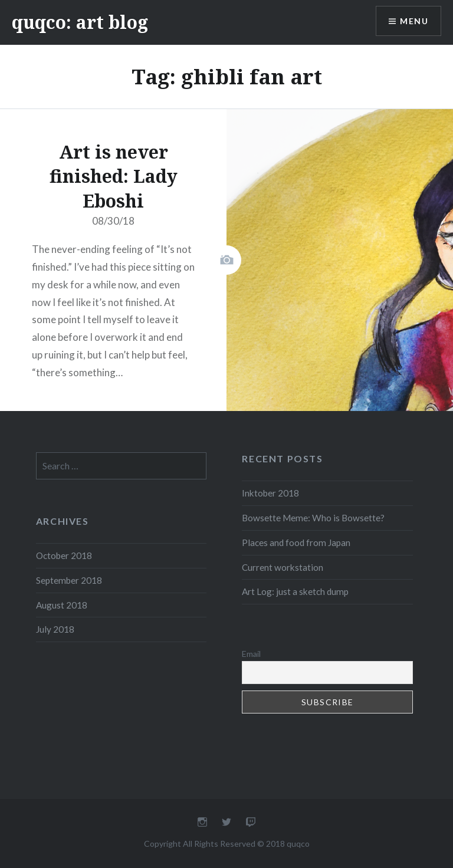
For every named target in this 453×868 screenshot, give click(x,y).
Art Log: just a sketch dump (295, 591)
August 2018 (62, 605)
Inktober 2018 (270, 493)
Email (251, 654)
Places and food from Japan (296, 542)
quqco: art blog (80, 22)
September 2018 (69, 580)
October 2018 (64, 555)
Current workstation (283, 567)
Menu (414, 21)
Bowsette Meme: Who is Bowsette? (313, 518)
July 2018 (55, 629)
